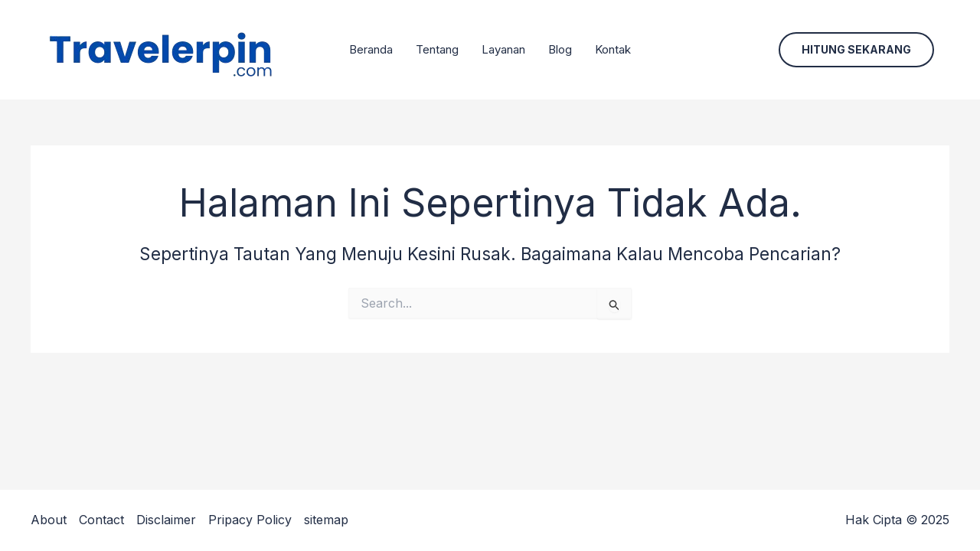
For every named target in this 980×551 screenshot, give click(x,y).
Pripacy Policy (250, 520)
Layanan (503, 49)
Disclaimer (166, 520)
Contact (101, 520)
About (49, 520)
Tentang (437, 49)
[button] (856, 50)
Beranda (371, 49)
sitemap (326, 520)
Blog (560, 49)
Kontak (613, 49)
